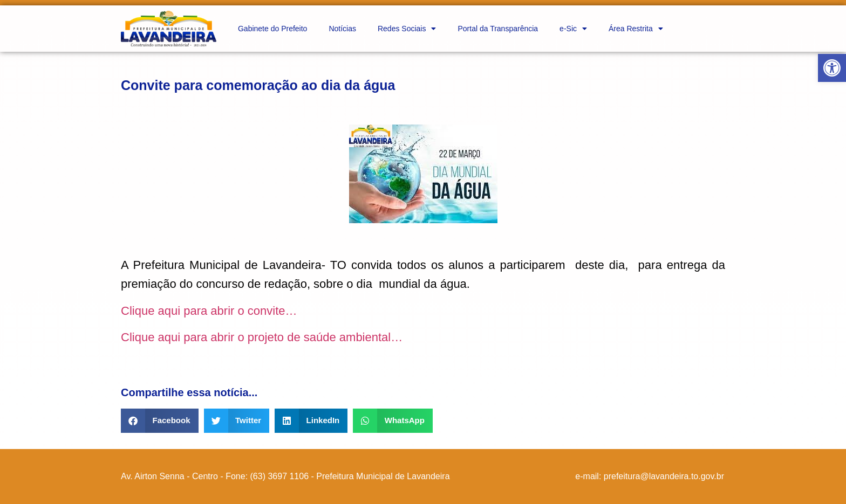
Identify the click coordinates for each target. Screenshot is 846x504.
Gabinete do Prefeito (272, 29)
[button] (832, 68)
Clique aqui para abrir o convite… (209, 311)
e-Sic (573, 29)
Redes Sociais (407, 29)
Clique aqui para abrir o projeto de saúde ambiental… (262, 337)
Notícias (342, 29)
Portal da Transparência (498, 29)
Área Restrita (636, 29)
